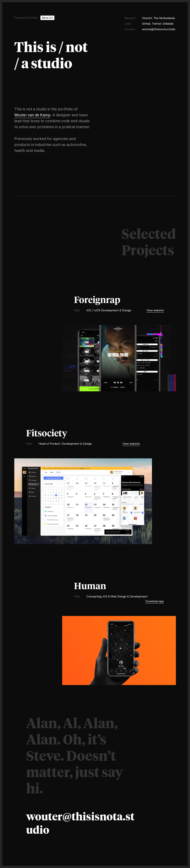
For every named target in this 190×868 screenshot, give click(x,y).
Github (146, 24)
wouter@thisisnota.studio (159, 30)
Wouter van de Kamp (32, 116)
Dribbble (168, 24)
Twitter (157, 24)
